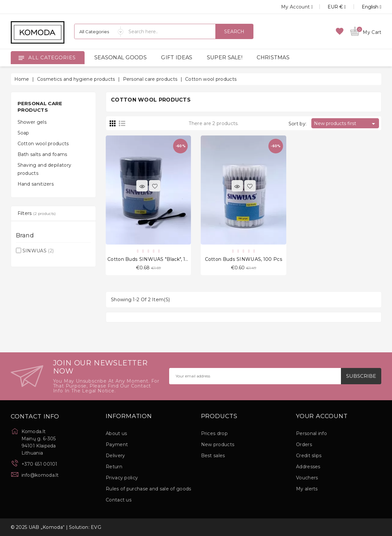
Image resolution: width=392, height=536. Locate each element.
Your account (322, 416)
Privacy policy (122, 478)
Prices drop (214, 433)
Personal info (311, 433)
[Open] (21, 58)
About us (116, 433)
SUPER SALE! (225, 57)
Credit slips (309, 456)
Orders (304, 444)
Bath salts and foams (42, 154)
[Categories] (99, 31)
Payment (117, 444)
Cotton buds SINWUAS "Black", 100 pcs (155, 259)
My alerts (307, 489)
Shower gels (32, 122)
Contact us (119, 500)
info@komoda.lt (40, 475)
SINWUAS (38, 251)
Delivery (115, 456)
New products (218, 444)
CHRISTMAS (273, 57)
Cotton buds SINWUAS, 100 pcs (244, 259)
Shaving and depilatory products (45, 169)
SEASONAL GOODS (121, 57)
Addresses (308, 467)
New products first (346, 124)
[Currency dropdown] (329, 7)
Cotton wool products (43, 144)
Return (114, 467)
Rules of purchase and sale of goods (149, 489)
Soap (23, 133)
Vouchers (307, 478)
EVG (96, 527)
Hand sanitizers (36, 184)
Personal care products (40, 107)
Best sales (213, 456)
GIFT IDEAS (177, 57)
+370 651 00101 (40, 464)
